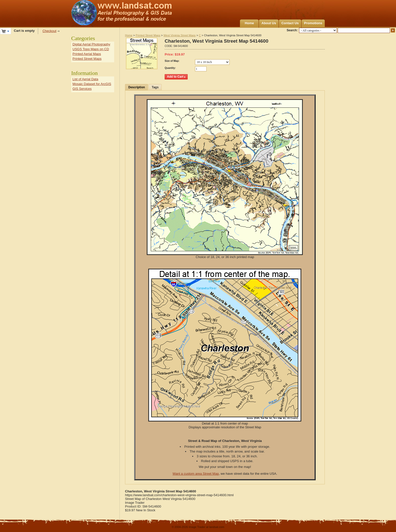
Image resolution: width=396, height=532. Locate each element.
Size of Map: (172, 61)
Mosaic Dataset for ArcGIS (92, 84)
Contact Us (290, 23)
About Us (269, 23)
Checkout (49, 31)
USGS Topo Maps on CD (91, 49)
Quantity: (170, 68)
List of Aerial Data (85, 79)
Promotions (313, 23)
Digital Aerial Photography (91, 44)
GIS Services (82, 89)
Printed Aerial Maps (87, 54)
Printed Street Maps (148, 35)
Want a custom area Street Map (196, 474)
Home (249, 23)
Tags (155, 87)
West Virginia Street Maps (179, 35)
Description (137, 87)
